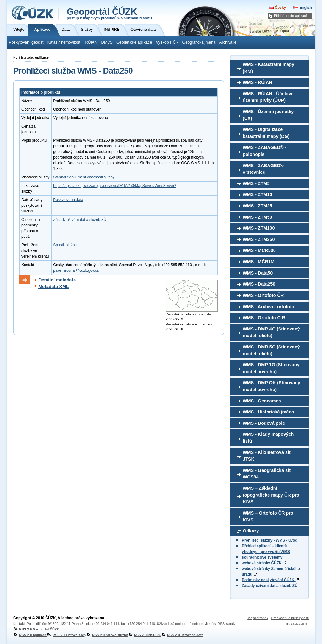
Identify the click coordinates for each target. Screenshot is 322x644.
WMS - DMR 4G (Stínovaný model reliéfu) (271, 332)
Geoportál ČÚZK (109, 13)
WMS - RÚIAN (258, 82)
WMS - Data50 (258, 273)
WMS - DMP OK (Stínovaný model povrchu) (272, 386)
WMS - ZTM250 (259, 239)
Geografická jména (199, 42)
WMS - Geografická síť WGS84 (267, 474)
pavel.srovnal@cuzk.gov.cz (76, 270)
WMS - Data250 (259, 284)
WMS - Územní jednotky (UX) (268, 115)
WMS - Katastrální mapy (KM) (269, 68)
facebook (197, 624)
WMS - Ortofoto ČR (263, 295)
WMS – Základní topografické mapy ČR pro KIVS (271, 495)
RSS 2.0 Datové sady (66, 635)
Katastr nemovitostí (64, 42)
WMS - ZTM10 (258, 194)
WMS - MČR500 (259, 250)
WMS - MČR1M (259, 262)
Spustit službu (65, 245)
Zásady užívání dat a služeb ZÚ (270, 586)
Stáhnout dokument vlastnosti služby (84, 177)
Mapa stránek (258, 618)
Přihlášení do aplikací (290, 16)
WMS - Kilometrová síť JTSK (267, 456)
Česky (280, 8)
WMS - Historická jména (268, 412)
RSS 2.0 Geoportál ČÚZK (36, 629)
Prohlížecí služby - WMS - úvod (270, 540)
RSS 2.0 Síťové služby (107, 635)
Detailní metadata (57, 280)
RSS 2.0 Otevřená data (182, 635)
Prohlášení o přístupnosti (290, 618)
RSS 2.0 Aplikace (30, 635)
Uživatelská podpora (172, 624)
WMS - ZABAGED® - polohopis (265, 151)
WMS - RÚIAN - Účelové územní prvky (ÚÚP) (268, 97)
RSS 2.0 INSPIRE (144, 635)
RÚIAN (91, 42)
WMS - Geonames (262, 401)
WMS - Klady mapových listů (268, 438)
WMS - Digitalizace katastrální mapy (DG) (266, 133)
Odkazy (251, 531)
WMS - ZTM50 (258, 217)
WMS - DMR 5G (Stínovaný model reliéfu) (271, 350)
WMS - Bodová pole (264, 423)
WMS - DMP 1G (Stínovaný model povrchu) (271, 368)
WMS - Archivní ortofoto (269, 307)
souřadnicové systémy (262, 557)
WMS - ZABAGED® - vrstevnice (265, 169)
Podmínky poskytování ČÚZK (270, 580)
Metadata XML (54, 287)
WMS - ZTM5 (256, 183)
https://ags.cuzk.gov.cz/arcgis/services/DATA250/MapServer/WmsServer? (115, 186)
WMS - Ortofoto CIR (264, 318)
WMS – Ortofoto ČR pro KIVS (268, 516)
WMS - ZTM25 (258, 206)
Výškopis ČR (167, 42)
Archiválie (228, 42)
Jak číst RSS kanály (220, 624)
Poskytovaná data (68, 200)
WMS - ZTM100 (259, 228)
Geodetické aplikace (134, 42)
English (306, 8)
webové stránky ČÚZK (264, 563)
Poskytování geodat (26, 42)
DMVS (107, 42)
